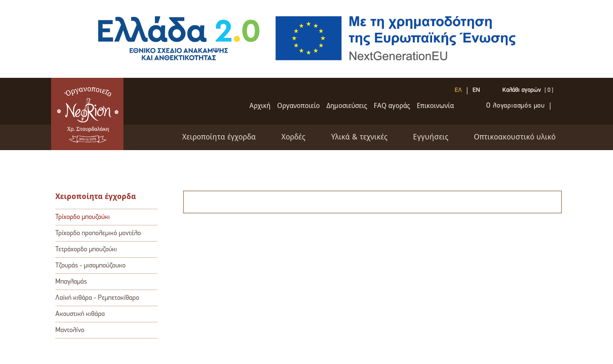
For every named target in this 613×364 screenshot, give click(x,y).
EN (476, 91)
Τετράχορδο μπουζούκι (86, 250)
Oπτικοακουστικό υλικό (515, 137)
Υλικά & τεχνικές (359, 137)
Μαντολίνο (70, 330)
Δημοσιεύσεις (347, 106)
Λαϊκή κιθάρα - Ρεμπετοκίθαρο (97, 298)
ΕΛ (458, 91)
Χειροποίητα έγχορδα (219, 137)
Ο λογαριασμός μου (516, 106)
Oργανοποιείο (298, 106)
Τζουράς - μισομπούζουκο (90, 266)
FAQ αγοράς (392, 106)
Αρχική (260, 106)
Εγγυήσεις (431, 137)
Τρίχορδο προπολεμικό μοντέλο (98, 233)
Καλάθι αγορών (522, 91)
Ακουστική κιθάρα (80, 314)
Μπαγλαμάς (71, 282)
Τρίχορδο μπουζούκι (83, 217)
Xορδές (293, 137)
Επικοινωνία (435, 106)
